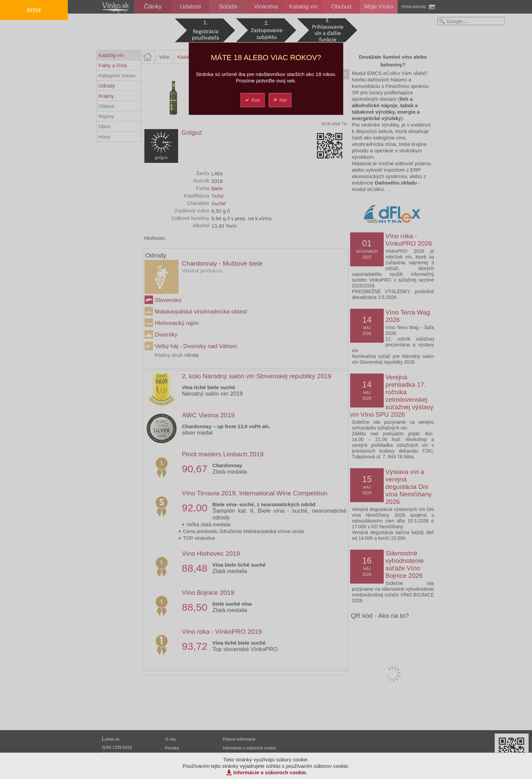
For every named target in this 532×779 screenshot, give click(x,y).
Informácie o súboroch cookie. (270, 772)
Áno (252, 100)
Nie (280, 100)
